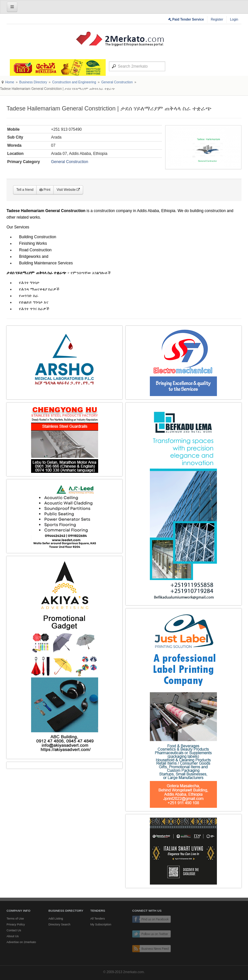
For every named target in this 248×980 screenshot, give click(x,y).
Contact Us (14, 930)
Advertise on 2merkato (21, 942)
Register (217, 19)
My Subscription (101, 924)
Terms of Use (15, 919)
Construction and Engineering (74, 82)
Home (10, 82)
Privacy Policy (16, 924)
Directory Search (59, 924)
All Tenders (97, 919)
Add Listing (56, 919)
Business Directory (33, 82)
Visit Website (68, 190)
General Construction (117, 82)
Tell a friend (25, 190)
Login (234, 19)
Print (45, 190)
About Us (13, 936)
